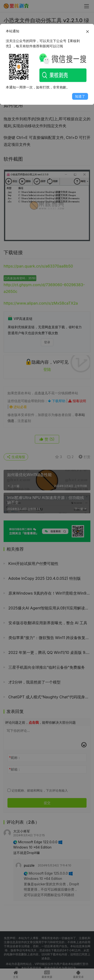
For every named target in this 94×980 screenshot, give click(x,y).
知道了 (80, 96)
